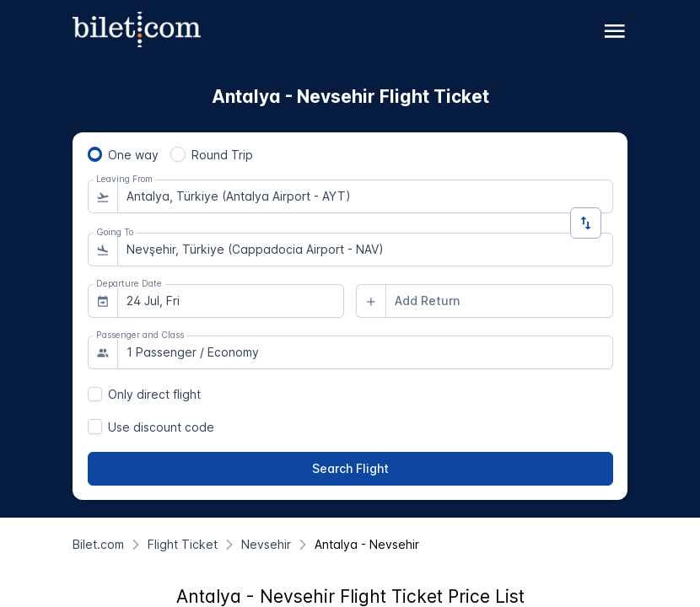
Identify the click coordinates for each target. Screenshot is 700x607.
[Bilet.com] (98, 544)
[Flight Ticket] (183, 544)
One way (133, 155)
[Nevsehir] (266, 544)
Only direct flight (154, 394)
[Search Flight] (350, 469)
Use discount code (161, 427)
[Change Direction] (586, 223)
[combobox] (365, 196)
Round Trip (222, 155)
